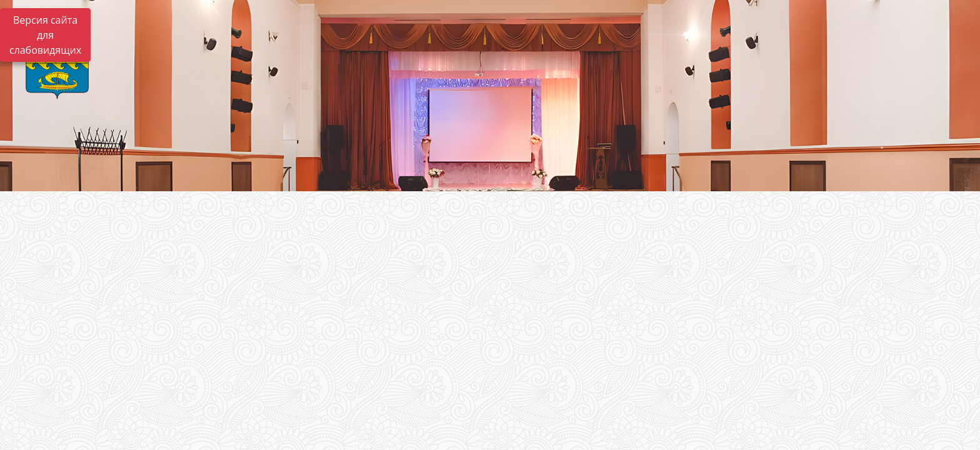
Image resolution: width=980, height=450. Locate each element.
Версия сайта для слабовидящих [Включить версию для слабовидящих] (45, 35)
